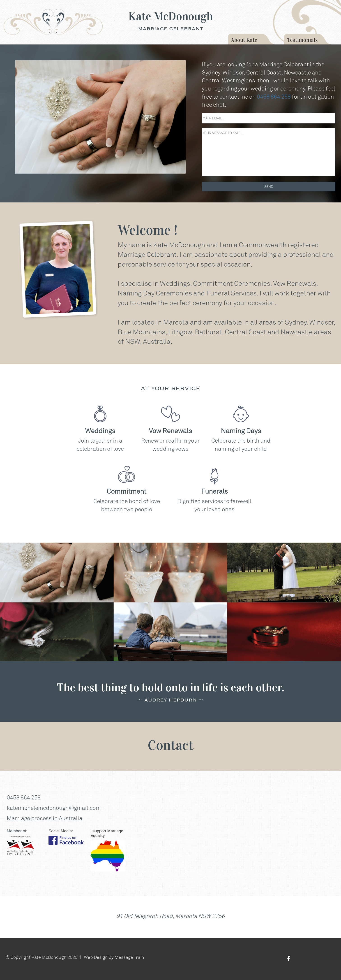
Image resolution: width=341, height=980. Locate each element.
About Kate (244, 40)
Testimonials (302, 40)
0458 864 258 (274, 96)
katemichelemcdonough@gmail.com (54, 808)
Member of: (17, 831)
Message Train (129, 957)
